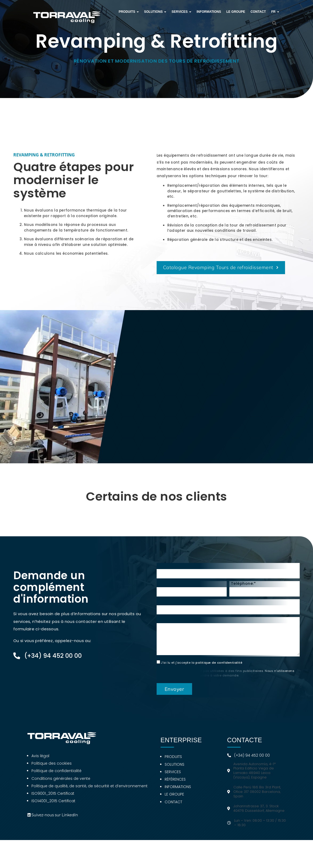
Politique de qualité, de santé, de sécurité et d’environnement (90, 790)
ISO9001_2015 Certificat (53, 798)
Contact (258, 12)
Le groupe (236, 12)
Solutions (155, 12)
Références (175, 784)
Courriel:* (168, 588)
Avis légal (40, 760)
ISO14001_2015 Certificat (53, 805)
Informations (209, 12)
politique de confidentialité (219, 667)
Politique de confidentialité (56, 775)
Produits (129, 12)
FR (275, 12)
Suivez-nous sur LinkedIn (55, 820)
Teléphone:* (243, 588)
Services (181, 12)
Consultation (171, 624)
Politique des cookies (52, 768)
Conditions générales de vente (61, 783)
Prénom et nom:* (175, 570)
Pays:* (164, 606)
